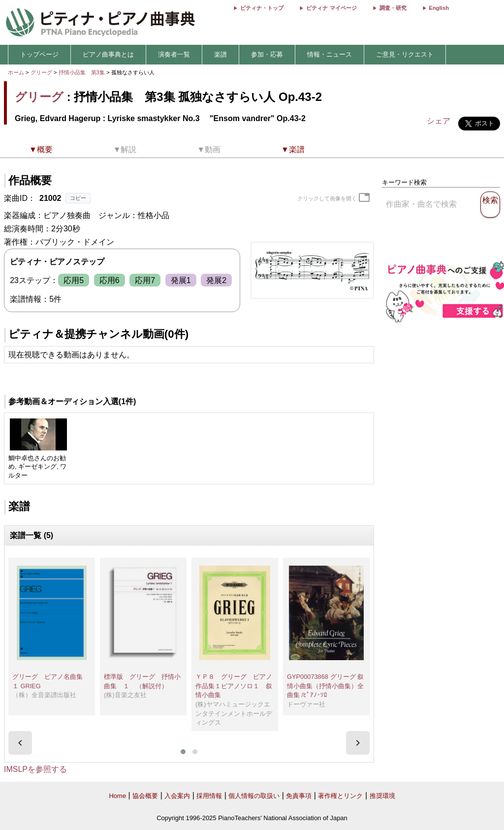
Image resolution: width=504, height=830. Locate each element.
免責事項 (299, 796)
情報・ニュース (330, 54)
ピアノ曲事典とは (108, 54)
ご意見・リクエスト (405, 54)
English (439, 8)
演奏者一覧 (174, 54)
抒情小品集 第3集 (82, 72)
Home (117, 796)
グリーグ (41, 72)
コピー (78, 198)
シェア (439, 121)
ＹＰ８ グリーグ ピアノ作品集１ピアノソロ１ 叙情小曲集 (234, 686)
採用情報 (209, 796)
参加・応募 (267, 54)
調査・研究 (393, 8)
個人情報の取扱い (254, 796)
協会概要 (145, 796)
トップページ (39, 54)
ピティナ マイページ (331, 8)
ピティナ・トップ (262, 8)
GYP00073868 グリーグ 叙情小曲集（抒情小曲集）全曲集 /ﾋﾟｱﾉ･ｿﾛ (325, 686)
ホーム (16, 72)
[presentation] (20, 743)
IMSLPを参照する (35, 769)
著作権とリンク (340, 796)
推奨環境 (382, 796)
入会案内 (177, 796)
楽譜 (220, 54)
